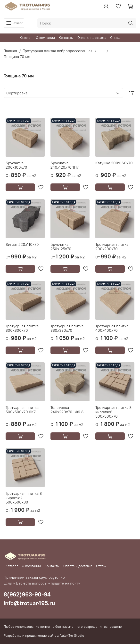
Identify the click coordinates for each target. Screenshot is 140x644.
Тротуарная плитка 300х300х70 (22, 328)
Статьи (115, 38)
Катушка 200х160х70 (114, 163)
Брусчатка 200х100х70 (16, 165)
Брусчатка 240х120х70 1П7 (65, 165)
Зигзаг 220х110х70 (22, 244)
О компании (45, 38)
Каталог (26, 38)
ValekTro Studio (72, 636)
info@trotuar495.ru (29, 603)
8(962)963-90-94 (27, 594)
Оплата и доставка (92, 38)
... (101, 51)
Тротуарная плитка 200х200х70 (112, 247)
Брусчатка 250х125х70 (61, 247)
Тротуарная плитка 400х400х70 (112, 328)
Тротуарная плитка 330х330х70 (67, 328)
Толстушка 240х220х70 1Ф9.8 (67, 410)
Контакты (66, 38)
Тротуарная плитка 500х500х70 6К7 (22, 410)
